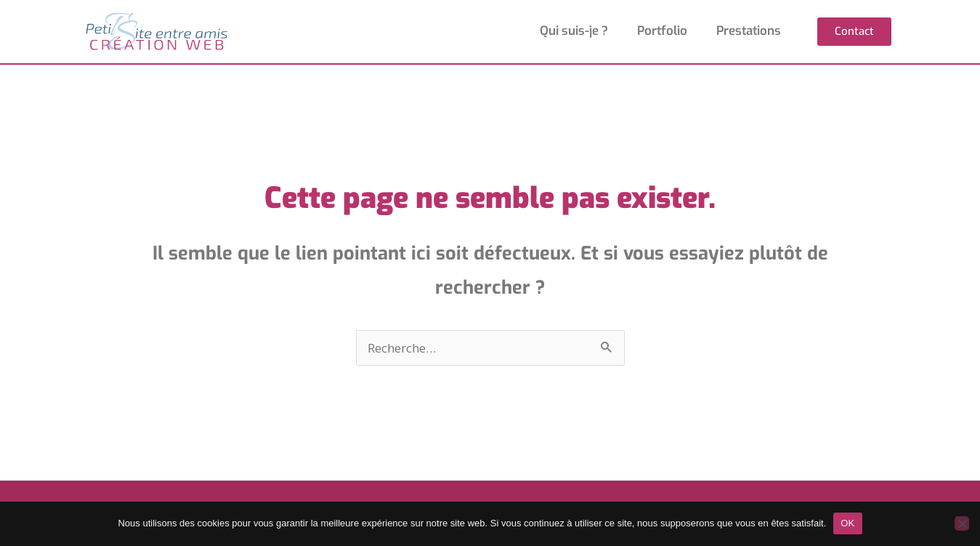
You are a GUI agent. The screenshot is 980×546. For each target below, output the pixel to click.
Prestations (749, 31)
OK (847, 523)
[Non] (962, 523)
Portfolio (662, 31)
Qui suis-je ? (574, 31)
